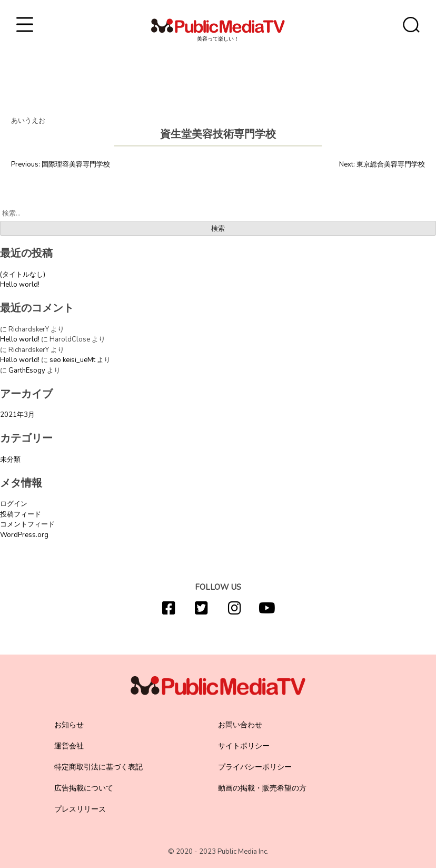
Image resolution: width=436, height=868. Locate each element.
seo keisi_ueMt (72, 360)
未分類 (10, 460)
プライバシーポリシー (255, 767)
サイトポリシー (244, 746)
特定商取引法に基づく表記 (98, 767)
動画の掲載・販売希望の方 (262, 788)
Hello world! (20, 285)
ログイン (14, 504)
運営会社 (69, 746)
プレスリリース (80, 809)
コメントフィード (27, 524)
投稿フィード (21, 514)
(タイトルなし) (23, 275)
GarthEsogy (27, 370)
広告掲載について (84, 788)
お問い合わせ (240, 725)
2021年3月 (17, 415)
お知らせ (69, 725)
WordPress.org (24, 535)
